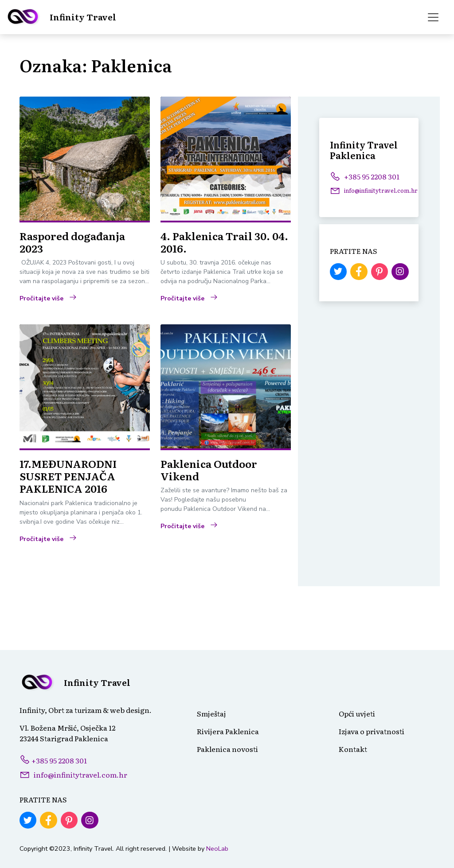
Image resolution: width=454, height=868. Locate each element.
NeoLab (217, 849)
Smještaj (211, 713)
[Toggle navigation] (433, 17)
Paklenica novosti (227, 749)
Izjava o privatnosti (372, 731)
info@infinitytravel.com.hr (80, 775)
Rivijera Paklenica (228, 731)
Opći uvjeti (357, 713)
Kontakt (353, 749)
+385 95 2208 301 (365, 176)
